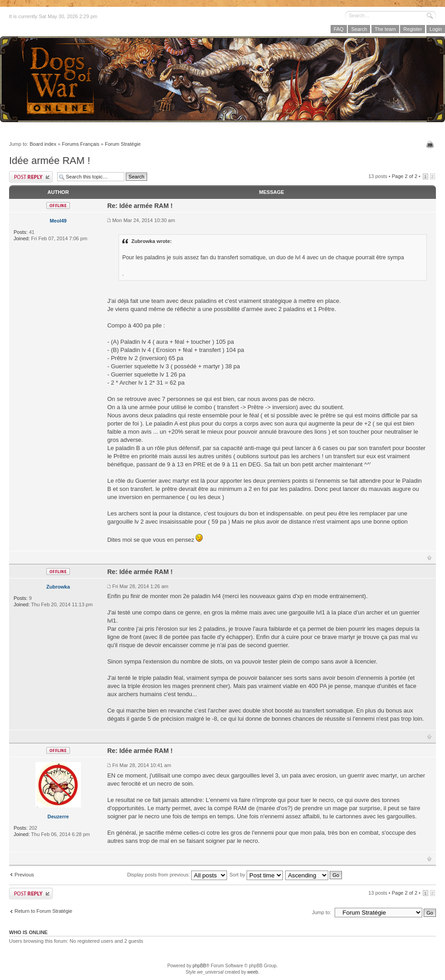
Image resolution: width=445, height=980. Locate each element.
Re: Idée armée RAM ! (140, 206)
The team (385, 29)
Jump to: (321, 912)
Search (359, 29)
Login (436, 29)
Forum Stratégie (123, 144)
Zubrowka (58, 587)
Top (429, 558)
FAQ (339, 29)
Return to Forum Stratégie (43, 911)
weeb (252, 972)
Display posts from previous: (177, 875)
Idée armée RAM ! (50, 161)
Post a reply (31, 177)
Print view (431, 144)
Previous (24, 875)
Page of (405, 176)
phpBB (199, 966)
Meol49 (58, 221)
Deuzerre (58, 817)
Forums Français (81, 144)
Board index (43, 144)
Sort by (256, 875)
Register (413, 29)
